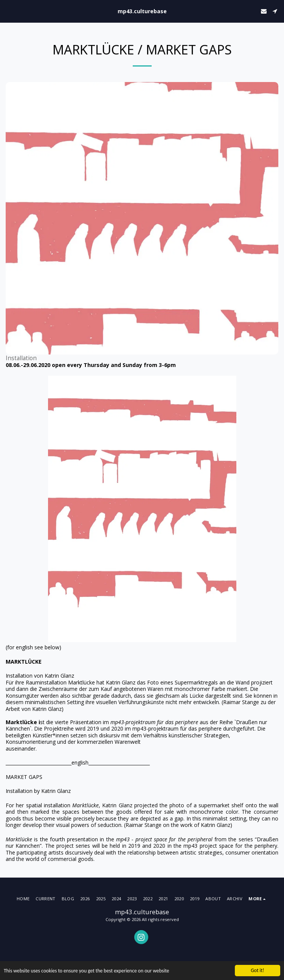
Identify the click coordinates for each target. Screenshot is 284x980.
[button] (8, 11)
